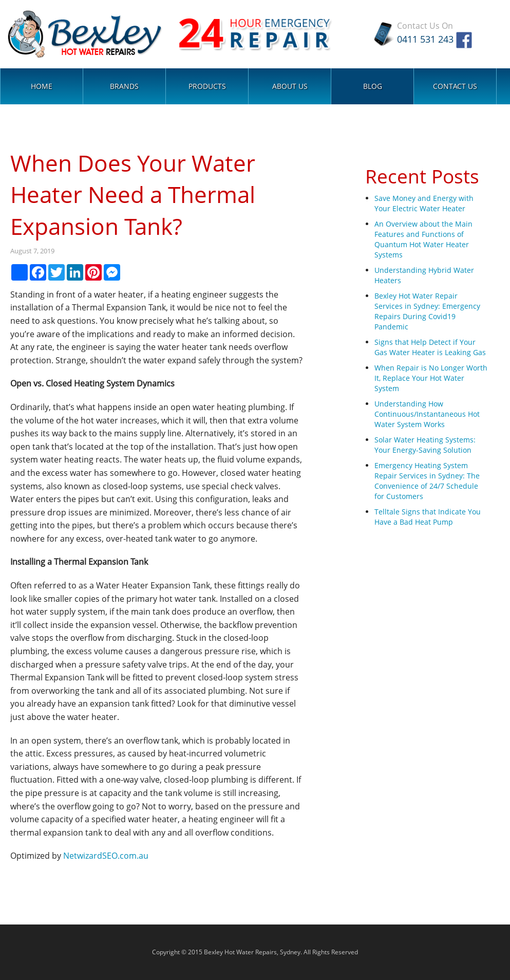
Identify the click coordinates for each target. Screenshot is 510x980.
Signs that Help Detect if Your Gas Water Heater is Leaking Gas (430, 347)
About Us (290, 86)
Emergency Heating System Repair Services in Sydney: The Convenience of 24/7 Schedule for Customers (427, 481)
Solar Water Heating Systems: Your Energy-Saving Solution (425, 445)
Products (207, 86)
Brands (124, 86)
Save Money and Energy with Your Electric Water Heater (424, 203)
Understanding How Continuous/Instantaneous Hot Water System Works (427, 414)
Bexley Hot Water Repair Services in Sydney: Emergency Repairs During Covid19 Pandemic (427, 311)
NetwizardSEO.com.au (106, 856)
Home (42, 86)
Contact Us (455, 86)
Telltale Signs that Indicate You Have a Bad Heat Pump (428, 517)
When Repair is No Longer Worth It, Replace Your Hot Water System (431, 378)
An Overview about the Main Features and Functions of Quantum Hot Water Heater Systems (423, 239)
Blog (373, 86)
